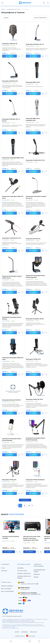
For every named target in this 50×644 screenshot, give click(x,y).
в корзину (9, 552)
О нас (3, 568)
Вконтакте (33, 632)
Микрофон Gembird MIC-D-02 (35, 160)
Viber (17, 632)
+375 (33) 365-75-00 (35, 594)
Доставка (20, 568)
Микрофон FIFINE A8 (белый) (35, 480)
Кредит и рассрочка (24, 573)
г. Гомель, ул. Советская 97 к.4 (29, 584)
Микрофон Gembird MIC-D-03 (12, 238)
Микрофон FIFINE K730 (33, 359)
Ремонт (36, 577)
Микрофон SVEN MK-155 (10, 44)
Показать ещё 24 (25, 500)
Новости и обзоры (7, 586)
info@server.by (15, 628)
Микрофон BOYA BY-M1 (33, 239)
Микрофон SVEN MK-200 (10, 81)
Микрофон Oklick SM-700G (34, 399)
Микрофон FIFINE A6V (9, 480)
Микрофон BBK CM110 (33, 82)
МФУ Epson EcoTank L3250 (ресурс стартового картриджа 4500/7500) (32, 538)
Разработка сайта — (20, 636)
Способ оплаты (22, 571)
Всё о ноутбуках (6, 589)
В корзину (9, 56)
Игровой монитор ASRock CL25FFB (11, 537)
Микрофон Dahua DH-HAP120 (11, 400)
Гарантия (37, 574)
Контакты (4, 571)
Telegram (24, 632)
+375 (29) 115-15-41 (25, 594)
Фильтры (5, 18)
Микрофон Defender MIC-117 (35, 44)
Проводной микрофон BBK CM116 (13, 158)
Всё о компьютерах (7, 591)
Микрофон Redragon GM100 (35, 319)
